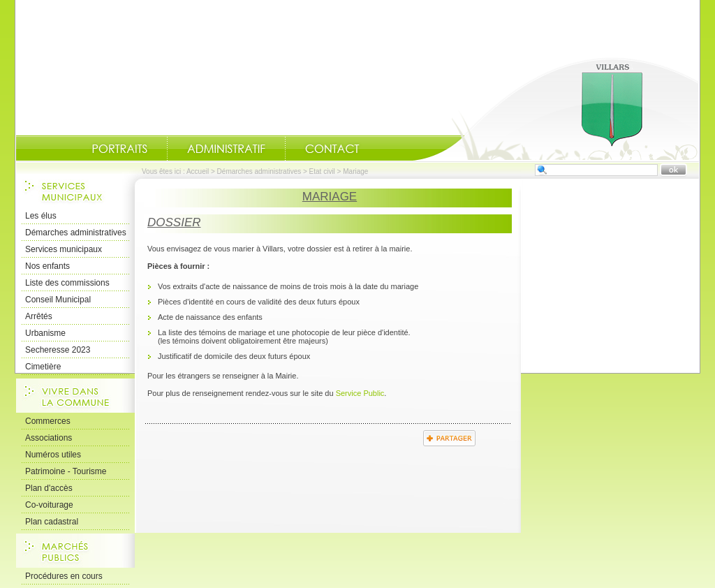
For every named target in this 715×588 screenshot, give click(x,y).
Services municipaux (64, 249)
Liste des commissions (67, 283)
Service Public (360, 393)
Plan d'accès (49, 488)
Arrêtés (39, 316)
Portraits (119, 149)
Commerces (48, 421)
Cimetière (43, 367)
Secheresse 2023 (58, 350)
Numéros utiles (53, 455)
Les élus (41, 216)
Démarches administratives (259, 171)
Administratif (226, 149)
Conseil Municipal (58, 300)
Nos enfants (47, 266)
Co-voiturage (49, 505)
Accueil (556, 109)
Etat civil (322, 171)
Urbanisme (45, 333)
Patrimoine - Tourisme (66, 471)
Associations (49, 438)
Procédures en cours (64, 576)
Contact (332, 149)
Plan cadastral (52, 522)
